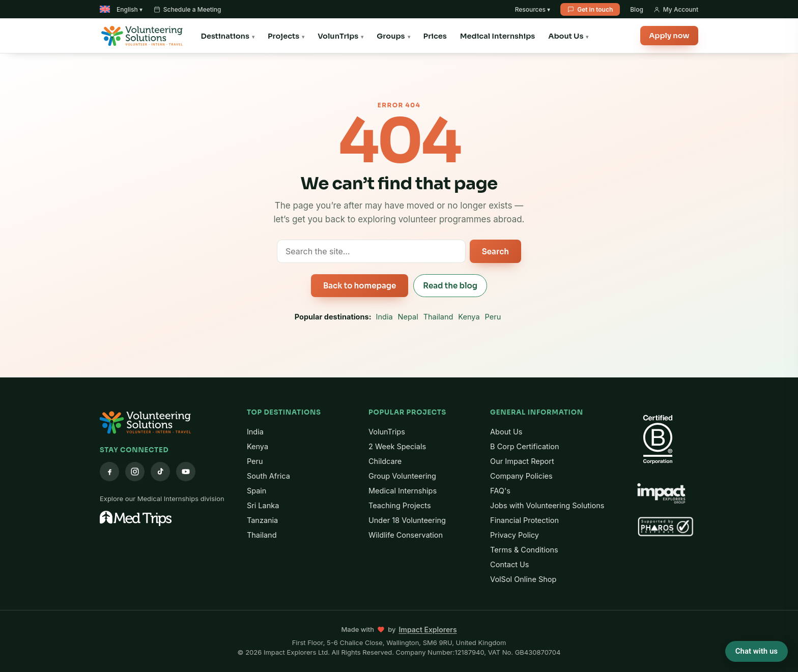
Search (495, 252)
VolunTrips (338, 36)
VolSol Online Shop (523, 579)
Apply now (667, 36)
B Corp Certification (524, 446)
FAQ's (500, 491)
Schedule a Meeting (188, 9)
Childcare (385, 461)
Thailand (438, 317)
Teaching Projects (400, 505)
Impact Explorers (427, 630)
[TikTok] (160, 472)
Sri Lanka (263, 505)
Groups (391, 36)
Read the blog (450, 286)
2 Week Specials (397, 446)
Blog (637, 9)
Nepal (408, 317)
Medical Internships (498, 36)
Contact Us (509, 564)
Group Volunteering (402, 476)
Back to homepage (360, 286)
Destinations (225, 36)
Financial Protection (524, 520)
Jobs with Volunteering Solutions (547, 505)
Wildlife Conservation (406, 535)
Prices (435, 36)
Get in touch (590, 9)
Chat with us (757, 651)
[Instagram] (135, 472)
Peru (493, 317)
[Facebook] (109, 472)
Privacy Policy (515, 535)
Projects (283, 36)
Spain (257, 491)
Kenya (469, 317)
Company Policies (521, 476)
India (384, 317)
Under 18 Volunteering (407, 520)
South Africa (268, 476)
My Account (676, 9)
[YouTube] (186, 472)
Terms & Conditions (524, 550)
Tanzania (262, 520)
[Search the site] (371, 251)
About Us (566, 36)
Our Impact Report (522, 461)
